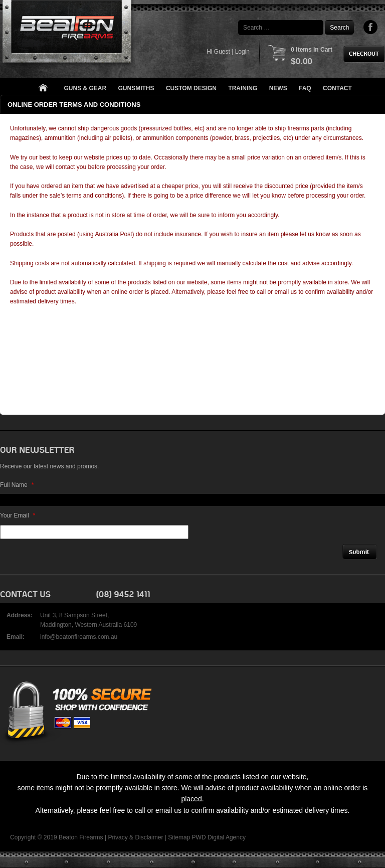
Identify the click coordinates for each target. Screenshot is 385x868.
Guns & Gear (85, 88)
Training (243, 88)
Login (242, 52)
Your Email (18, 515)
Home (43, 89)
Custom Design (191, 88)
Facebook (371, 27)
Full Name (17, 485)
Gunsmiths (136, 88)
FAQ (305, 88)
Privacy (118, 837)
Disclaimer (149, 837)
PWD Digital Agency (219, 837)
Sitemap (179, 837)
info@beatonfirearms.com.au (79, 637)
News (278, 88)
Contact (337, 88)
